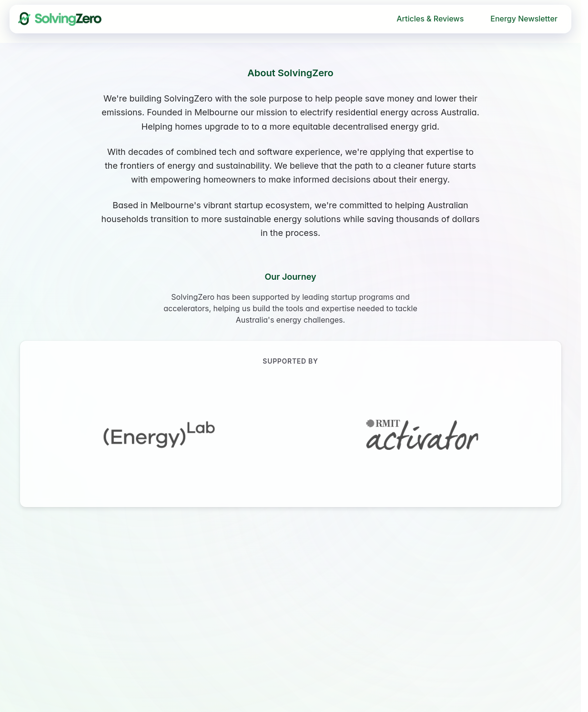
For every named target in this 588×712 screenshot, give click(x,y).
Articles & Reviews (430, 19)
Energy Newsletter (524, 19)
